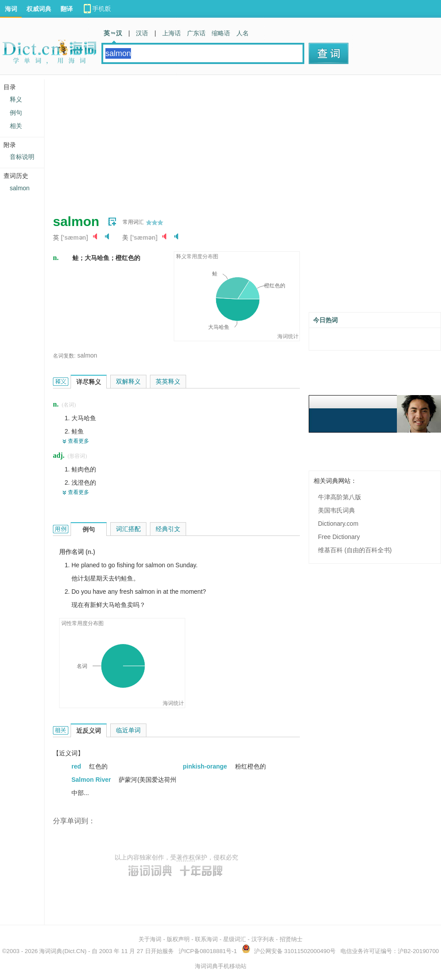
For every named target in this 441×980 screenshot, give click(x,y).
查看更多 (78, 441)
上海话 (172, 33)
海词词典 (51, 951)
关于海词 (150, 939)
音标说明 (22, 157)
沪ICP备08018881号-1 (208, 951)
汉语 (142, 33)
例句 (16, 113)
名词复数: (64, 356)
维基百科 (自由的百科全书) (355, 550)
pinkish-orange (206, 766)
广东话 (196, 33)
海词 (11, 9)
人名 (243, 33)
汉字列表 (263, 939)
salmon (87, 355)
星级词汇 (235, 939)
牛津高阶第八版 (340, 497)
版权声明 (178, 939)
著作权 (186, 857)
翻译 (67, 9)
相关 (16, 126)
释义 (16, 99)
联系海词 (206, 939)
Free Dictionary (339, 537)
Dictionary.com (338, 524)
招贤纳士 (291, 939)
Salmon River (92, 780)
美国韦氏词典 (336, 510)
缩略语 (221, 33)
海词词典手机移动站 (221, 966)
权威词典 (39, 9)
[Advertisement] (179, 141)
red (77, 766)
